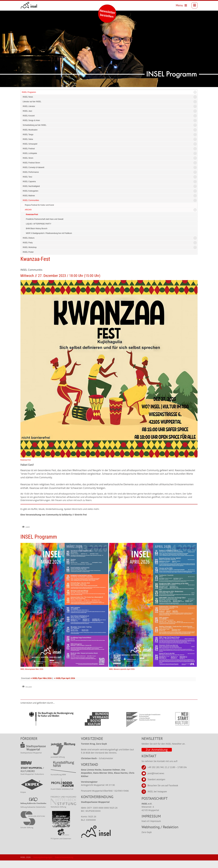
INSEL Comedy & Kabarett (33, 175)
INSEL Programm (29, 100)
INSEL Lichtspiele (30, 161)
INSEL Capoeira (29, 189)
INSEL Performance (31, 180)
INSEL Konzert (29, 123)
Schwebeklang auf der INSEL (35, 133)
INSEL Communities (31, 208)
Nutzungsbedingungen (43, 865)
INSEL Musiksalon (30, 137)
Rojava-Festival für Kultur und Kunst (39, 213)
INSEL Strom (28, 166)
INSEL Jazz (27, 119)
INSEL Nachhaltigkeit (31, 194)
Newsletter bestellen (107, 14)
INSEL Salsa (28, 147)
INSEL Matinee (29, 203)
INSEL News (28, 104)
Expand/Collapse (195, 100)
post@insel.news (156, 781)
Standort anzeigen (156, 787)
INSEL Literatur (29, 114)
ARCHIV (28, 217)
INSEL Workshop (30, 255)
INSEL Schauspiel (30, 151)
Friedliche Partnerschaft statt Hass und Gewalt (45, 227)
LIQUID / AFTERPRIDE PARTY (39, 231)
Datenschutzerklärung (64, 865)
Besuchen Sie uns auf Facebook (163, 793)
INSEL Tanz (27, 184)
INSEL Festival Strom (31, 170)
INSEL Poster (28, 260)
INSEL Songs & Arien (31, 128)
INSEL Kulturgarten (31, 198)
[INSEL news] (29, 5)
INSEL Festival (29, 156)
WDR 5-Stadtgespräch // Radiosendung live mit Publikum (49, 241)
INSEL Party (28, 250)
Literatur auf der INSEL (32, 109)
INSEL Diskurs (29, 246)
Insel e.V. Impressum (151, 829)
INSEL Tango (28, 142)
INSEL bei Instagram (157, 799)
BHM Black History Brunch (37, 236)
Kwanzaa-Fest (32, 222)
